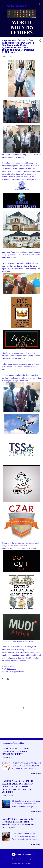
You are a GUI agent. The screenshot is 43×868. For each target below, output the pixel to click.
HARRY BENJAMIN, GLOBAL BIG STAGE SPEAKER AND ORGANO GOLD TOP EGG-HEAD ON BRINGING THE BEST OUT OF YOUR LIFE (18, 786)
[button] (40, 41)
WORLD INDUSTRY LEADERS (22, 27)
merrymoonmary (26, 859)
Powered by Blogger (21, 854)
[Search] (40, 5)
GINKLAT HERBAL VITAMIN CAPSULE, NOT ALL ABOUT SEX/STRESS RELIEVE (16, 751)
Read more (36, 774)
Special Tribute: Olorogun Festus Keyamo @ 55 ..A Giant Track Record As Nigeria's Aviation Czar (18, 822)
